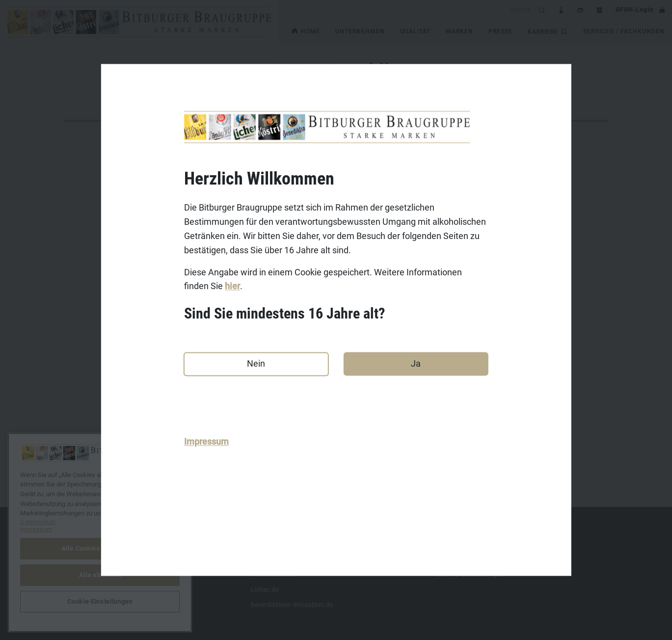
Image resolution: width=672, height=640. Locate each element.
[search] (407, 10)
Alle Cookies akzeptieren (100, 548)
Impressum (206, 442)
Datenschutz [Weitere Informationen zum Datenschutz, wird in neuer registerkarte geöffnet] (38, 522)
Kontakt (76, 544)
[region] (100, 533)
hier (232, 286)
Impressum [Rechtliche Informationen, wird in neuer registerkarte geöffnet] (36, 529)
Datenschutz (83, 574)
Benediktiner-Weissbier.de (292, 605)
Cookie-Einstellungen (100, 601)
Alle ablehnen (100, 575)
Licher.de (265, 589)
